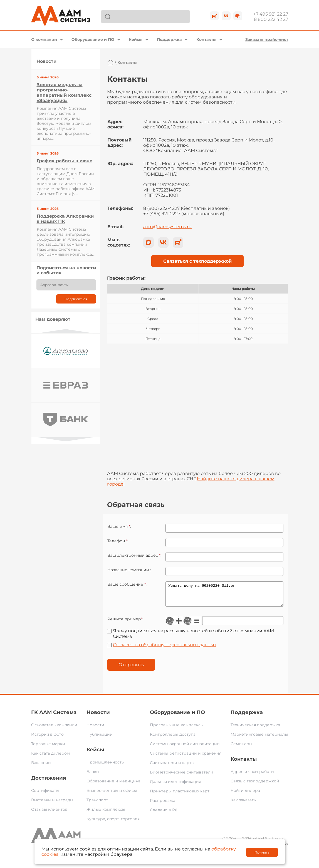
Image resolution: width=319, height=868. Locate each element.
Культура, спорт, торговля (113, 823)
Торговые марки (48, 748)
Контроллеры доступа (173, 738)
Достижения (49, 782)
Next (66, 439)
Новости (98, 717)
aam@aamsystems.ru (167, 227)
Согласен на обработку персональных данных (165, 649)
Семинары (241, 748)
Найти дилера (245, 795)
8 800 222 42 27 (271, 19)
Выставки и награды (52, 804)
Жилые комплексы (106, 814)
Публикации (100, 738)
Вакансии (41, 767)
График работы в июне (65, 161)
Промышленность (105, 766)
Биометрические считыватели (182, 776)
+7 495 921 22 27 (271, 14)
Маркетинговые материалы (259, 738)
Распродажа (163, 805)
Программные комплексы (177, 729)
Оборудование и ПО (93, 39)
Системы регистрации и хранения (186, 757)
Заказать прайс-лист (267, 39)
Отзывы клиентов (49, 814)
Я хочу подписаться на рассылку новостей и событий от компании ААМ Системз (193, 638)
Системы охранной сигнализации (185, 748)
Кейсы (136, 39)
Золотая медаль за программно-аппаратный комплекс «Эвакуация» (64, 93)
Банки (93, 776)
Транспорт (97, 804)
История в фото (47, 738)
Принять (262, 852)
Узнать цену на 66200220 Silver (224, 596)
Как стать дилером (50, 757)
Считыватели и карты (172, 767)
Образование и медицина (113, 785)
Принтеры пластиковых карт (180, 795)
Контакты (206, 39)
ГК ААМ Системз (54, 717)
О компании (44, 39)
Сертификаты (45, 795)
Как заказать (243, 804)
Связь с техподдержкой (255, 785)
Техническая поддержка (255, 729)
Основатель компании (54, 729)
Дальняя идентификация (175, 786)
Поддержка (169, 39)
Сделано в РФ (164, 814)
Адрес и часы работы (252, 776)
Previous (66, 331)
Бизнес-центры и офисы (112, 795)
